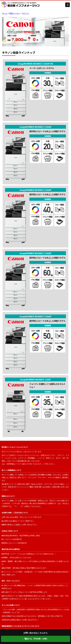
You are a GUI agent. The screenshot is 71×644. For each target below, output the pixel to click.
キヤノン (26, 13)
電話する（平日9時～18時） (35, 639)
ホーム (5, 13)
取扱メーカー (15, 13)
